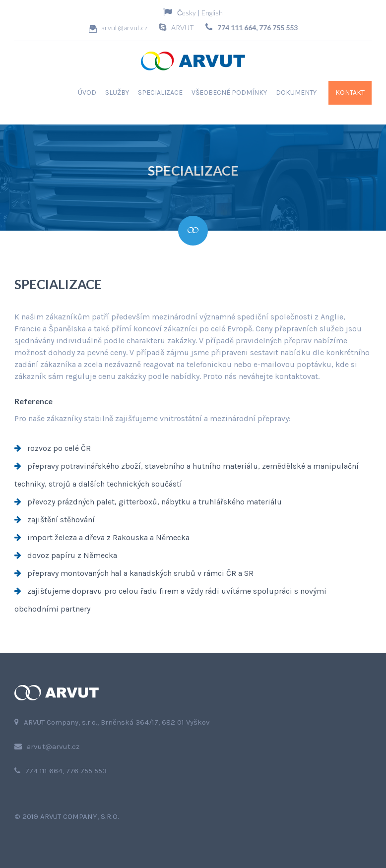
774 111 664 (237, 28)
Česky (187, 13)
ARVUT (183, 28)
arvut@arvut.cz (124, 28)
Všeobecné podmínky (229, 93)
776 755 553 (278, 28)
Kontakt (350, 93)
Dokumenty (296, 93)
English (212, 13)
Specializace (160, 93)
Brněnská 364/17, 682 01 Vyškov (155, 722)
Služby (117, 93)
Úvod (87, 93)
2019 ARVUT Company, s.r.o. (71, 816)
